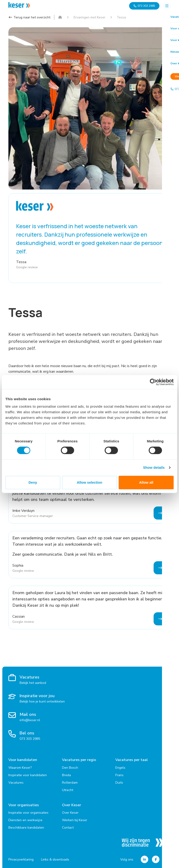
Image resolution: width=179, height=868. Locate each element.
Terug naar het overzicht (29, 17)
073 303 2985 (144, 6)
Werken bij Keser (75, 819)
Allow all (146, 482)
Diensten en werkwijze (25, 819)
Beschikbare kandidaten (26, 827)
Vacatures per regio (79, 760)
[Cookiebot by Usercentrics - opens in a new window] (153, 382)
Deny (33, 482)
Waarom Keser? (20, 767)
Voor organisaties (24, 805)
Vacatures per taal (132, 760)
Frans (119, 775)
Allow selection (89, 482)
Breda (66, 775)
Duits (119, 782)
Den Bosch (70, 767)
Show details (154, 467)
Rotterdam (70, 782)
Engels (120, 767)
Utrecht (68, 790)
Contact (68, 827)
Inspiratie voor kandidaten (28, 775)
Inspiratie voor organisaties (28, 812)
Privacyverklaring (21, 859)
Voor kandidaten (23, 760)
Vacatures (16, 782)
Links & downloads (55, 859)
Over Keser (72, 805)
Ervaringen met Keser (89, 17)
